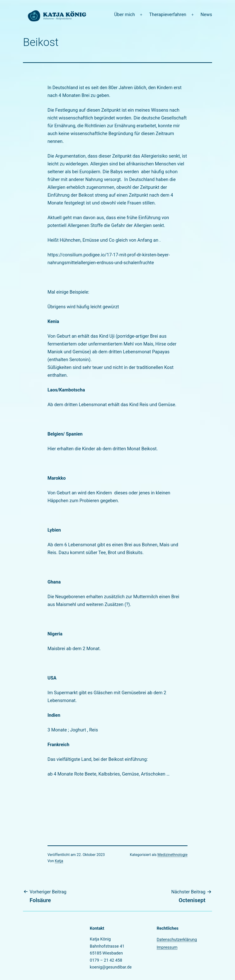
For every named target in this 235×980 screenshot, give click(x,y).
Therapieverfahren (168, 14)
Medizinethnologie (172, 855)
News (206, 14)
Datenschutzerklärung (177, 939)
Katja (59, 861)
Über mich (124, 14)
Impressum (167, 947)
